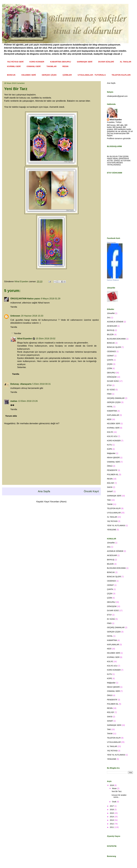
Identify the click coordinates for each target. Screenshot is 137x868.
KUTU (109, 445)
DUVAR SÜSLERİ (106, 62)
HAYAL (110, 407)
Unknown (15, 316)
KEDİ (109, 419)
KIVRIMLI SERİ (14, 66)
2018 (112, 785)
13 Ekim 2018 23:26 (28, 401)
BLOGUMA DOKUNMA (116, 339)
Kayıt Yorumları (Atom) (55, 502)
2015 (112, 813)
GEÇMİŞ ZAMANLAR (116, 398)
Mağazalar (111, 453)
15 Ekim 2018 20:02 (46, 339)
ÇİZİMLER (67, 75)
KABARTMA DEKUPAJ (61, 62)
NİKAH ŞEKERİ (113, 458)
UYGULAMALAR (114, 513)
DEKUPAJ (111, 373)
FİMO (109, 394)
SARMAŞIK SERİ (85, 62)
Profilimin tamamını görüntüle (119, 138)
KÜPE (109, 449)
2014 (112, 817)
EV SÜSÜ (111, 390)
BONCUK (11, 75)
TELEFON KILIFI (114, 508)
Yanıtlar (17, 333)
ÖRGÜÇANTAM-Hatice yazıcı (25, 299)
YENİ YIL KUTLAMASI (116, 525)
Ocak (114, 802)
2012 (112, 824)
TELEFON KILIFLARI (121, 75)
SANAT (110, 491)
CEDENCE (111, 351)
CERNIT (110, 356)
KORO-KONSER (37, 62)
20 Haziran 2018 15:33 (32, 316)
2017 (112, 806)
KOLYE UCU (112, 436)
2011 (112, 827)
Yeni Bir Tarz (117, 791)
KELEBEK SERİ (29, 75)
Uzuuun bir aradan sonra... (119, 796)
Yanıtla (14, 307)
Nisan (115, 788)
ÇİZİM (109, 368)
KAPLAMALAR (113, 415)
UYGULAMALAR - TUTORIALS (92, 75)
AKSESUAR (112, 326)
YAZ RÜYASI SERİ (15, 62)
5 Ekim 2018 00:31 (41, 384)
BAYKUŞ (111, 330)
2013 (112, 820)
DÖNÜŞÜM (112, 377)
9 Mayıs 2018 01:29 (51, 299)
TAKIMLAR (52, 66)
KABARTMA (112, 411)
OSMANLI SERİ (34, 66)
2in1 (109, 318)
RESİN (110, 479)
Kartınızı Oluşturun (113, 280)
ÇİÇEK (110, 364)
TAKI (109, 500)
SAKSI (110, 487)
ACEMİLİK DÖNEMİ (115, 322)
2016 (112, 810)
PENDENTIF (112, 470)
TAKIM (110, 504)
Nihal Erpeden (25, 339)
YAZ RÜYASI (112, 521)
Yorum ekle (11, 416)
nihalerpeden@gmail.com (117, 96)
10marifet (111, 313)
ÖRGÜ (110, 466)
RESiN (65, 66)
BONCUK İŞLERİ (114, 347)
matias (14, 401)
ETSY (109, 385)
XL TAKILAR (125, 62)
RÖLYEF (111, 483)
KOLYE (110, 432)
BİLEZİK (110, 334)
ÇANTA (110, 360)
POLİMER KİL (113, 475)
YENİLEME (112, 530)
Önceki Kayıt (91, 491)
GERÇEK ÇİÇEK (49, 75)
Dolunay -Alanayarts (21, 384)
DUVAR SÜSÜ (113, 381)
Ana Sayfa (44, 491)
